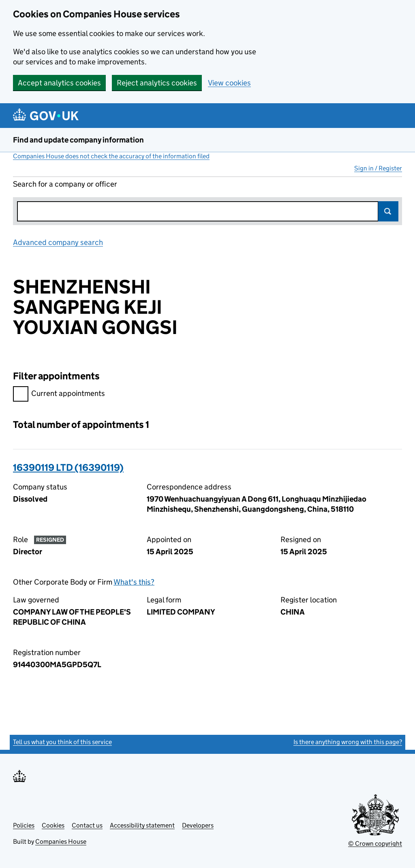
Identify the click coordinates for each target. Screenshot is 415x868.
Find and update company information (78, 140)
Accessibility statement (142, 825)
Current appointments (59, 395)
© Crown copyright (375, 844)
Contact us (87, 825)
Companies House (61, 841)
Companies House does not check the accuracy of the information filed (111, 156)
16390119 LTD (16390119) (68, 467)
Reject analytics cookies (157, 83)
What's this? (134, 582)
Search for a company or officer (65, 184)
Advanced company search (58, 242)
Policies (24, 825)
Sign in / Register (378, 168)
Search (388, 211)
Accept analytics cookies (59, 83)
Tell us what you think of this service (62, 742)
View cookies (229, 83)
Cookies (53, 825)
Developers (198, 825)
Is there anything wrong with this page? (348, 742)
